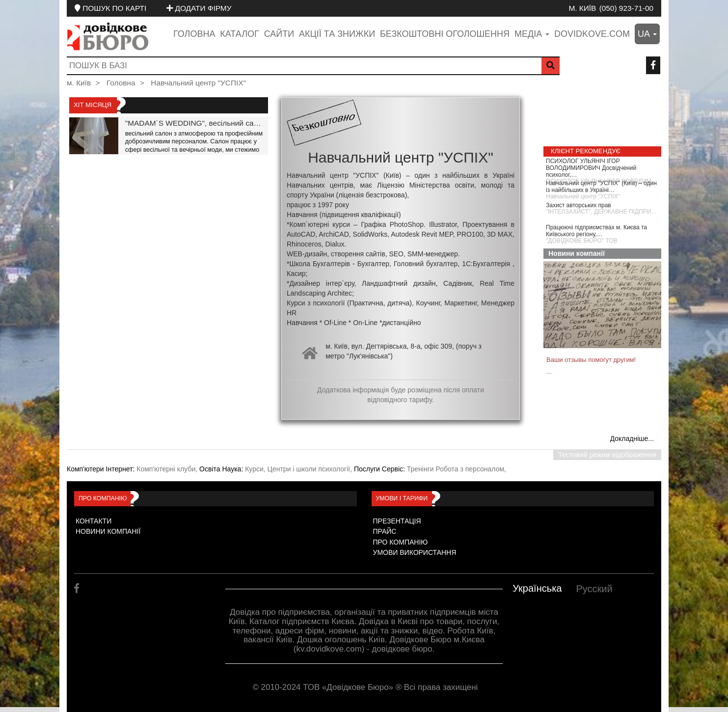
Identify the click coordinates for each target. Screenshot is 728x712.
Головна (194, 34)
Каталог (239, 34)
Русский (594, 589)
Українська (537, 588)
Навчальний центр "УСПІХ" (198, 83)
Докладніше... (632, 438)
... (549, 371)
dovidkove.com (592, 34)
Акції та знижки (337, 34)
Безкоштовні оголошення (445, 34)
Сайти (279, 34)
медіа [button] (532, 34)
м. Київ (582, 8)
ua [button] (647, 34)
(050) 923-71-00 (626, 8)
